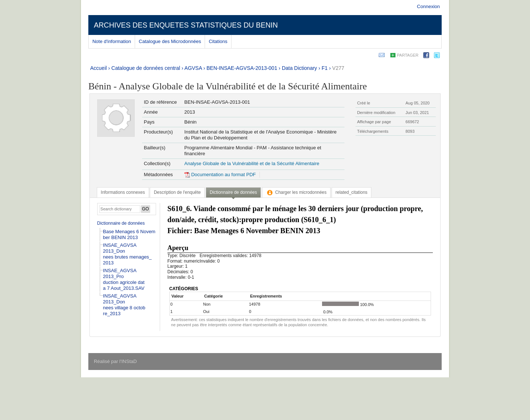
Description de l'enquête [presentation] (177, 192)
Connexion (428, 6)
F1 (325, 68)
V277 (338, 68)
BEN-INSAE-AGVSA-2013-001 (242, 68)
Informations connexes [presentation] (123, 192)
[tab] (123, 192)
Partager (408, 55)
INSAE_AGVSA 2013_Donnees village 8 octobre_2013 (124, 305)
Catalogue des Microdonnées (170, 41)
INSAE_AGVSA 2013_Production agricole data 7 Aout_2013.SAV (124, 279)
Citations (218, 41)
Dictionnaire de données (121, 223)
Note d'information (112, 41)
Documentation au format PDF (220, 175)
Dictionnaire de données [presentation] (233, 192)
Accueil (98, 68)
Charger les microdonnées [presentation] (296, 192)
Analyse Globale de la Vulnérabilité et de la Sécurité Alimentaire (252, 163)
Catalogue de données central (146, 68)
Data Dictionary (300, 68)
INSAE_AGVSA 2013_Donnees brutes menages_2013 (127, 254)
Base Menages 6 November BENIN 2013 (129, 234)
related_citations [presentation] (352, 192)
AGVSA (193, 68)
